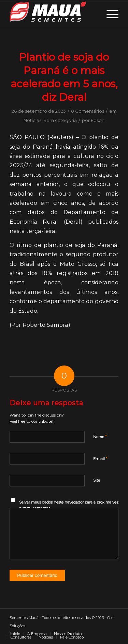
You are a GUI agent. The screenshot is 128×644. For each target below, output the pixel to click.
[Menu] (109, 14)
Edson (98, 120)
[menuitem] (15, 634)
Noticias (32, 120)
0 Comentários (88, 111)
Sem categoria (60, 120)
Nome (100, 436)
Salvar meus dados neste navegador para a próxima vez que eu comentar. (69, 505)
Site (97, 480)
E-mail (100, 458)
